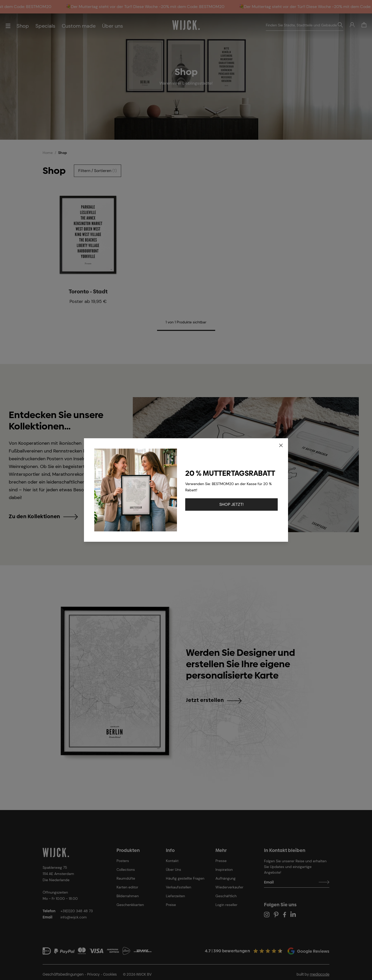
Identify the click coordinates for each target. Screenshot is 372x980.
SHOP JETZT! (231, 504)
